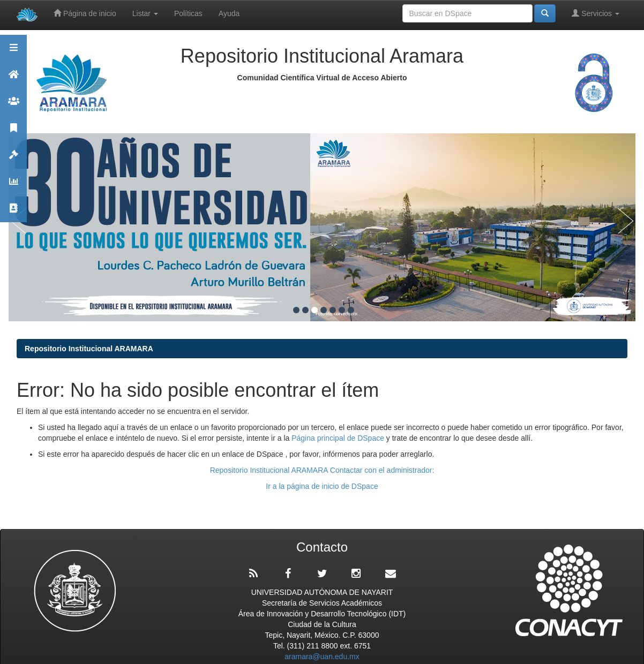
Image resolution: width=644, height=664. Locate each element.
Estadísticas (13, 186)
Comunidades (13, 106)
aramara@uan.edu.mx (322, 657)
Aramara (13, 79)
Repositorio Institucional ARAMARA (89, 349)
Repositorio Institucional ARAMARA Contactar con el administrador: (322, 470)
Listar (145, 13)
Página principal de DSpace (339, 438)
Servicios (596, 13)
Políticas (188, 13)
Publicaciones (13, 133)
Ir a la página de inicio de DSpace (322, 486)
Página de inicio (85, 13)
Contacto (13, 213)
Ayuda (229, 13)
